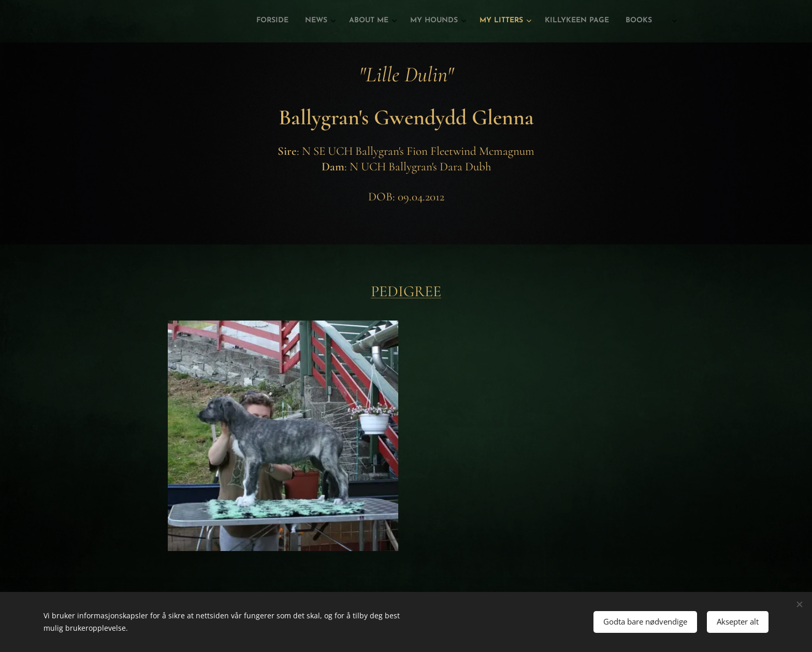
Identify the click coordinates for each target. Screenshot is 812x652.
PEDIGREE (406, 291)
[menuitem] (547, 21)
